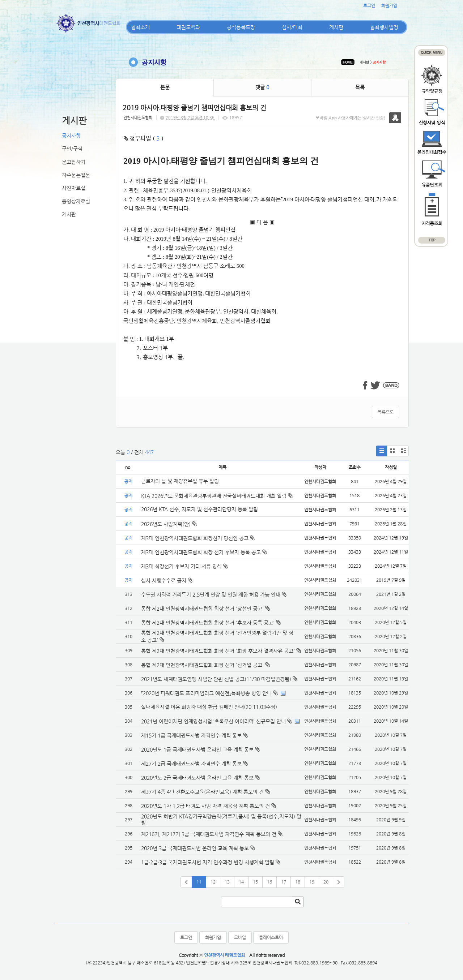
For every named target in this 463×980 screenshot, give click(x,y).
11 (199, 882)
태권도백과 (188, 27)
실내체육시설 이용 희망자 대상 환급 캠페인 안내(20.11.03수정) (209, 707)
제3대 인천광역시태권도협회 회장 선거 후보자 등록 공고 (204, 552)
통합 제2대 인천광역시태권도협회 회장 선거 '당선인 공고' (202, 609)
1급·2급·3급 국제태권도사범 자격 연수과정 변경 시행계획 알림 (208, 862)
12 (213, 882)
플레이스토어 (271, 937)
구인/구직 (72, 149)
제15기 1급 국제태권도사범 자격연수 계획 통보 (191, 735)
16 (269, 882)
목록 (360, 87)
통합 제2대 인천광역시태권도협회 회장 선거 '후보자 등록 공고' (208, 623)
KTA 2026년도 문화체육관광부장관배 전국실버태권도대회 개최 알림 (217, 496)
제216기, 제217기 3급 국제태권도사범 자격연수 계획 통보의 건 (209, 834)
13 (227, 882)
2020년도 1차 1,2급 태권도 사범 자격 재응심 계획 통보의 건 (205, 806)
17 (284, 882)
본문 (165, 87)
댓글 (262, 87)
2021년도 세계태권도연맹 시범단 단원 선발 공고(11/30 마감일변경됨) (216, 679)
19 (312, 882)
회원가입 (389, 5)
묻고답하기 (74, 162)
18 (298, 882)
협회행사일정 (384, 27)
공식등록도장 (241, 27)
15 (255, 882)
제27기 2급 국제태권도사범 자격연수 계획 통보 (191, 764)
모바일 (240, 937)
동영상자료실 (76, 201)
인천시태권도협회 (138, 118)
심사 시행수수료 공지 (167, 580)
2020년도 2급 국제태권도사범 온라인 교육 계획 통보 (197, 778)
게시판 (336, 27)
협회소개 (140, 27)
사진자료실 (74, 188)
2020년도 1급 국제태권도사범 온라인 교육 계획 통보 (197, 749)
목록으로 (386, 412)
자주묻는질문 (76, 175)
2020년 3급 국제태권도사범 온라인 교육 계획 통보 (195, 848)
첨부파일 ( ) (144, 138)
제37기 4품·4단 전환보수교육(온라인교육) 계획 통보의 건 (202, 792)
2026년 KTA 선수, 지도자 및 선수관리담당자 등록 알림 (199, 509)
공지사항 (71, 136)
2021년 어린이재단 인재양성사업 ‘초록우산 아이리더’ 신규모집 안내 (213, 721)
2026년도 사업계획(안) (169, 524)
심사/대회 (292, 27)
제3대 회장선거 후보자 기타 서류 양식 (184, 566)
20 (326, 882)
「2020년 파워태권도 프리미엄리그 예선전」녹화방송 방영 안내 (206, 693)
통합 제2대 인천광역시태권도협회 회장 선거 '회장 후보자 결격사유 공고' (218, 651)
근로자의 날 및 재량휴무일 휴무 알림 (180, 481)
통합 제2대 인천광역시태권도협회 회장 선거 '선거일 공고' (202, 665)
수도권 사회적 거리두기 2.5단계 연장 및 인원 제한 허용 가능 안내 (211, 594)
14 (241, 882)
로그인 (369, 5)
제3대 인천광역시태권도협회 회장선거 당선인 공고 (198, 538)
